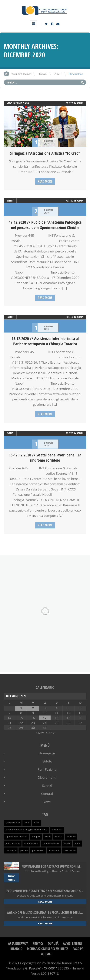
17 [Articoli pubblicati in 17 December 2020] (45, 718)
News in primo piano (18, 103)
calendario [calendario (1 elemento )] (57, 830)
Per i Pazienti (47, 769)
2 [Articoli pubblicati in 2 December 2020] (33, 708)
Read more (45, 181)
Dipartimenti (47, 777)
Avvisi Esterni (73, 943)
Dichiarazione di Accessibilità (48, 949)
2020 (58, 74)
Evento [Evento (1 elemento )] (59, 837)
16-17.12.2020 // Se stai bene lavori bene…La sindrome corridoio (45, 458)
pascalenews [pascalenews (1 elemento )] (38, 850)
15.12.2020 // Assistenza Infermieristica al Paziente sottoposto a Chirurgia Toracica (45, 341)
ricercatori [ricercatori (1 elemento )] (54, 850)
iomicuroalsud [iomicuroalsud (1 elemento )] (13, 844)
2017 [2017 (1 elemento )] (27, 823)
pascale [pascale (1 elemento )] (24, 850)
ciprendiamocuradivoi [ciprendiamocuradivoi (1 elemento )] (16, 837)
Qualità (53, 943)
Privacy (38, 943)
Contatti (47, 794)
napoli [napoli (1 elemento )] (67, 844)
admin (80, 103)
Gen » (50, 733)
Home (42, 74)
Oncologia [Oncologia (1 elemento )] (11, 850)
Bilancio (16, 949)
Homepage (47, 753)
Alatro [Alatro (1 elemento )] (37, 823)
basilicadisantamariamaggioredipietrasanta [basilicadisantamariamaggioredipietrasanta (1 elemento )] (27, 830)
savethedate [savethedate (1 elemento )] (70, 850)
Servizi (47, 786)
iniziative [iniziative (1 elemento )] (71, 837)
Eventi (10, 201)
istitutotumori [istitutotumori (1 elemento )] (31, 844)
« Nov (40, 733)
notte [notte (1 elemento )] (77, 844)
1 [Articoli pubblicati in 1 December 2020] (21, 708)
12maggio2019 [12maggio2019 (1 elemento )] (13, 823)
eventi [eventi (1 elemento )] (48, 837)
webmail (47, 954)
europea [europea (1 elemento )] (36, 837)
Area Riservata (18, 943)
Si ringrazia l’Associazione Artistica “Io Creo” (45, 153)
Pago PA (78, 949)
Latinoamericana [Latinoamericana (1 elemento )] (51, 844)
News (47, 802)
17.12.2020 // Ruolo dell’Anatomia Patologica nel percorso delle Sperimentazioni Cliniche (45, 225)
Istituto (47, 761)
